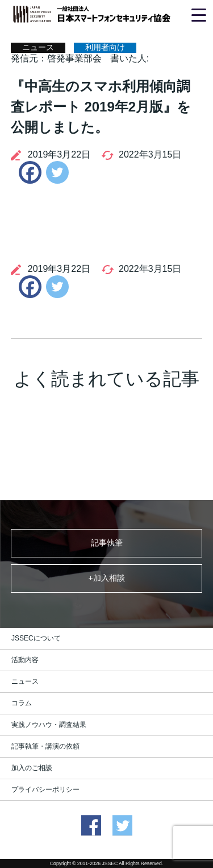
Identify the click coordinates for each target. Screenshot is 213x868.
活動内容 (25, 660)
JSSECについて (36, 638)
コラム (22, 703)
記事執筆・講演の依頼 (45, 746)
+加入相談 (106, 578)
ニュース (25, 681)
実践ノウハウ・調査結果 (49, 725)
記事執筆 (107, 543)
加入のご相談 (32, 768)
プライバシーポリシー (45, 790)
